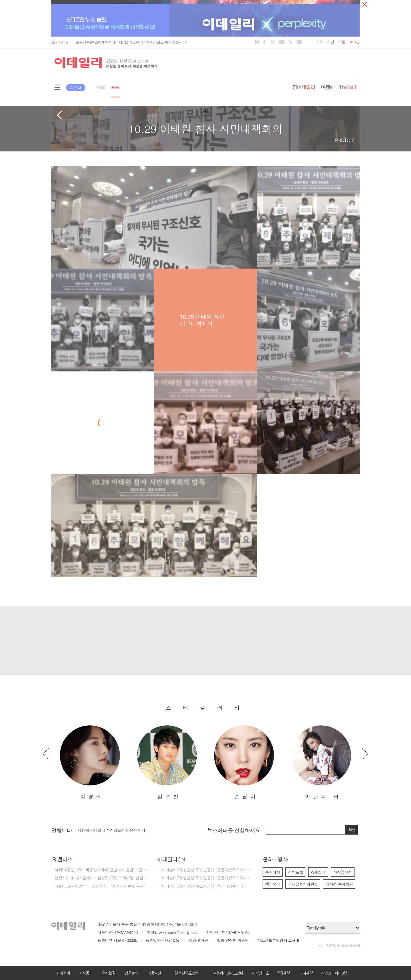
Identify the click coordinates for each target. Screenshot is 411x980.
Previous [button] (46, 754)
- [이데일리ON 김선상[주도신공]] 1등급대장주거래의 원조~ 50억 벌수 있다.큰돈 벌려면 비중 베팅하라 (205, 878)
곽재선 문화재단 (339, 884)
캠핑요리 (273, 884)
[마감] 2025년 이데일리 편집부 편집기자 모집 (116, 828)
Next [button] (365, 754)
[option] (90, 763)
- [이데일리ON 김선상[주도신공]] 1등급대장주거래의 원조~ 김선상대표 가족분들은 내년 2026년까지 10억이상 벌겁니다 (205, 870)
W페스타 (318, 872)
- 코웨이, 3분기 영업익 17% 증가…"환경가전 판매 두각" (98, 886)
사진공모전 (343, 872)
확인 (352, 830)
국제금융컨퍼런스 (303, 884)
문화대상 (273, 872)
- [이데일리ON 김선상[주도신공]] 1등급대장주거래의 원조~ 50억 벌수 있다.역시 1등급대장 (205, 886)
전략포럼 (295, 872)
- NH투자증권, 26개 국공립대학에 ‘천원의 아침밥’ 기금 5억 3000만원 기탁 (100, 870)
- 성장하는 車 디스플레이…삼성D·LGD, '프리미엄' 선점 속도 (100, 878)
